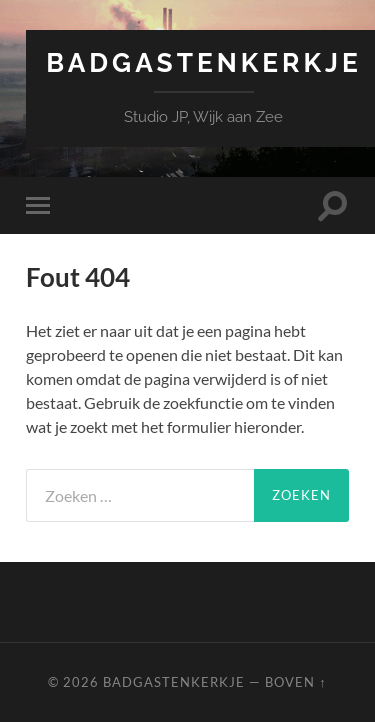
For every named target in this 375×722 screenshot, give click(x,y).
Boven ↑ (295, 682)
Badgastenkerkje (203, 62)
